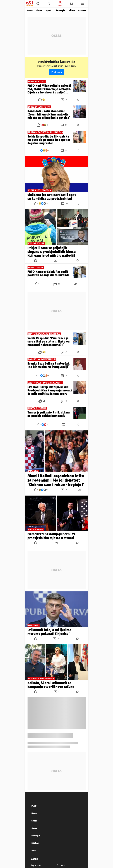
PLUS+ (35, 806)
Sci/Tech (35, 843)
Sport (48, 10)
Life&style (60, 10)
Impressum (36, 865)
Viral (34, 850)
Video (72, 10)
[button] (38, 4)
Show (39, 10)
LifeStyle (36, 836)
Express (82, 10)
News (30, 10)
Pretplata (61, 865)
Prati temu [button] (57, 72)
